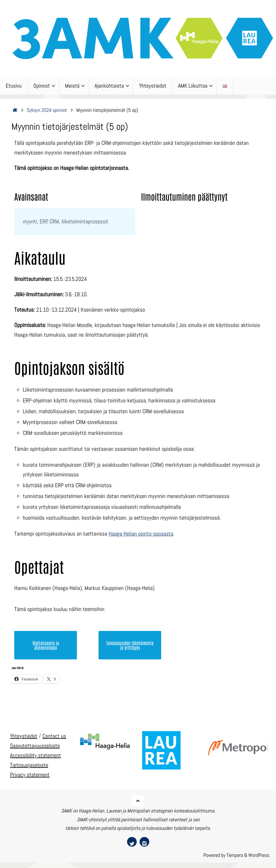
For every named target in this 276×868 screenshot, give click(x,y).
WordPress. (259, 855)
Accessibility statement (35, 755)
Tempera (235, 855)
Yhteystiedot (24, 736)
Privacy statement (30, 774)
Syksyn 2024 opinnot (47, 110)
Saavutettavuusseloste (35, 745)
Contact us (54, 736)
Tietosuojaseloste (29, 765)
